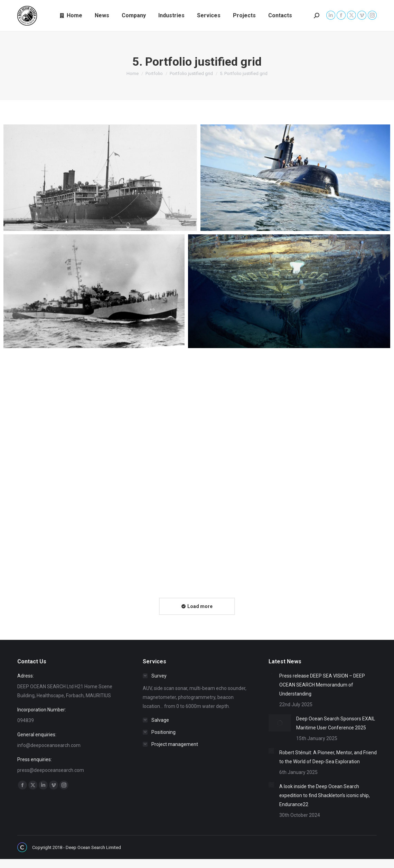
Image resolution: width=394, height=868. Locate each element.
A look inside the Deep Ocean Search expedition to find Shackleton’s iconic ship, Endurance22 (325, 795)
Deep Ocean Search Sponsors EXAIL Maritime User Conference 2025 (336, 723)
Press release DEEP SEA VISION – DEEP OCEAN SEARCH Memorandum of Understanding (322, 685)
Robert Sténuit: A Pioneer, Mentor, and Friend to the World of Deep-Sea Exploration (328, 757)
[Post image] (271, 674)
